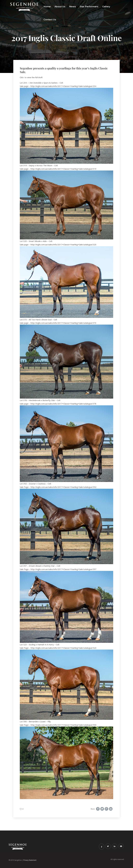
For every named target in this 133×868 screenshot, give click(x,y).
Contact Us (50, 20)
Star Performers (89, 7)
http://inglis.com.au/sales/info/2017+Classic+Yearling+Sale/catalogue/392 (64, 487)
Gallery (106, 7)
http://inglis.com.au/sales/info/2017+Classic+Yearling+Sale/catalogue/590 (64, 725)
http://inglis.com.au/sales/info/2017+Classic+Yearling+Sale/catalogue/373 (63, 323)
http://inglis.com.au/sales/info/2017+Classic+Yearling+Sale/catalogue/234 (63, 86)
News (73, 7)
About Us (60, 7)
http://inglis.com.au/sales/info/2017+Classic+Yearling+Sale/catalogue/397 (64, 569)
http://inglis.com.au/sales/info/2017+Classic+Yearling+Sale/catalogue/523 (64, 648)
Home (47, 7)
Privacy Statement (30, 860)
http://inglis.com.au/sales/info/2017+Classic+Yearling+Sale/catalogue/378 (63, 404)
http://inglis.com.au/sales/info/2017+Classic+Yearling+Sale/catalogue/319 (63, 169)
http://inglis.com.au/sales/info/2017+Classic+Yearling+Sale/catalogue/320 (63, 244)
